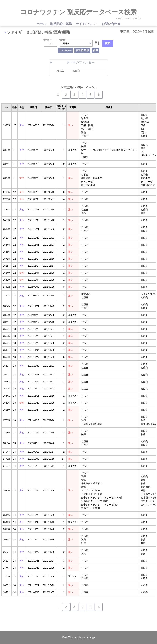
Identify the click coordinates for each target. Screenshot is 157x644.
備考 (95, 50)
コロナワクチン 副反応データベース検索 (78, 12)
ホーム (42, 24)
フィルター (65, 50)
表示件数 (47, 40)
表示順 (62, 40)
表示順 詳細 (82, 50)
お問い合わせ (111, 24)
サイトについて (87, 24)
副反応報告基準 (61, 24)
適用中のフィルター (72, 63)
